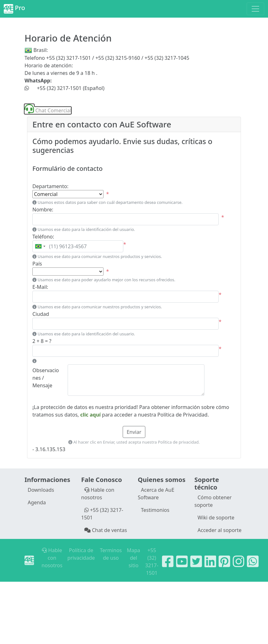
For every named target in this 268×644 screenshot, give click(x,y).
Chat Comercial (48, 110)
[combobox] (40, 246)
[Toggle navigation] (255, 9)
